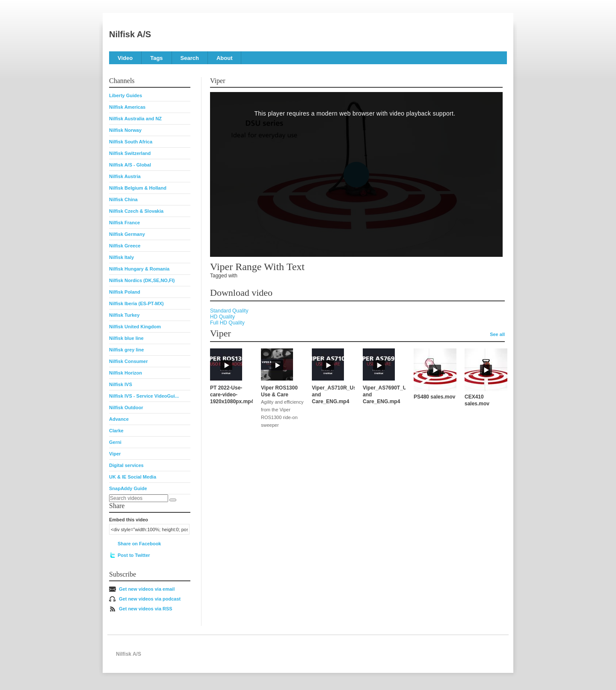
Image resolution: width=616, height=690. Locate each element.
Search (190, 58)
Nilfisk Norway (125, 130)
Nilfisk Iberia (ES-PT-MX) (136, 303)
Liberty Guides (126, 95)
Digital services (126, 465)
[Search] (173, 500)
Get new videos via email (147, 589)
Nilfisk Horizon (126, 373)
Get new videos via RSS (146, 609)
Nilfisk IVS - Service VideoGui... (144, 396)
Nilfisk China (123, 199)
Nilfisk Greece (125, 246)
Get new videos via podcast (150, 599)
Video (125, 58)
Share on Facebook (139, 544)
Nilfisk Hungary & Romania (139, 269)
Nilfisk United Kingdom (135, 327)
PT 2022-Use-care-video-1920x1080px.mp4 (232, 395)
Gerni (115, 442)
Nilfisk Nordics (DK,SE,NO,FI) (142, 280)
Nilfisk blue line (126, 338)
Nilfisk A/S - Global (130, 165)
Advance (119, 419)
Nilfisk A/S (130, 34)
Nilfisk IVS (121, 384)
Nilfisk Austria (125, 176)
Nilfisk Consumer (128, 361)
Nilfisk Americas (127, 107)
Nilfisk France (124, 223)
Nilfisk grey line (126, 350)
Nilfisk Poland (125, 292)
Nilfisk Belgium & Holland (138, 188)
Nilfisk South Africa (131, 142)
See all (497, 334)
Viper (115, 454)
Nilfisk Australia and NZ (135, 119)
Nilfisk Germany (127, 234)
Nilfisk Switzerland (130, 153)
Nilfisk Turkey (124, 315)
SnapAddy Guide (128, 488)
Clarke (116, 431)
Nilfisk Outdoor (126, 407)
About (225, 58)
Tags (156, 58)
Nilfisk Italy (121, 257)
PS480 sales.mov (434, 397)
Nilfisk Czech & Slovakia (136, 211)
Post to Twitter (134, 555)
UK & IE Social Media (133, 477)
